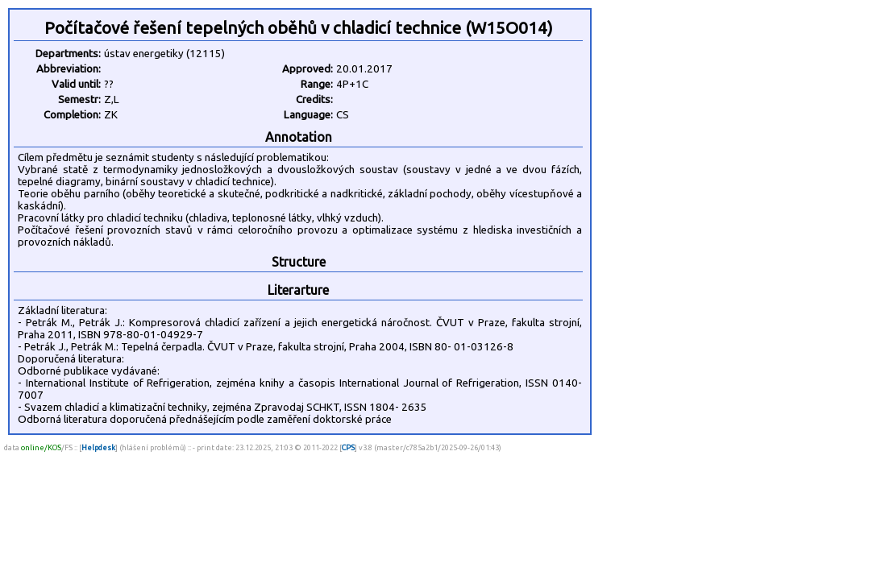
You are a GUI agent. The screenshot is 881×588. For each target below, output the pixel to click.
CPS (348, 447)
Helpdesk (98, 447)
